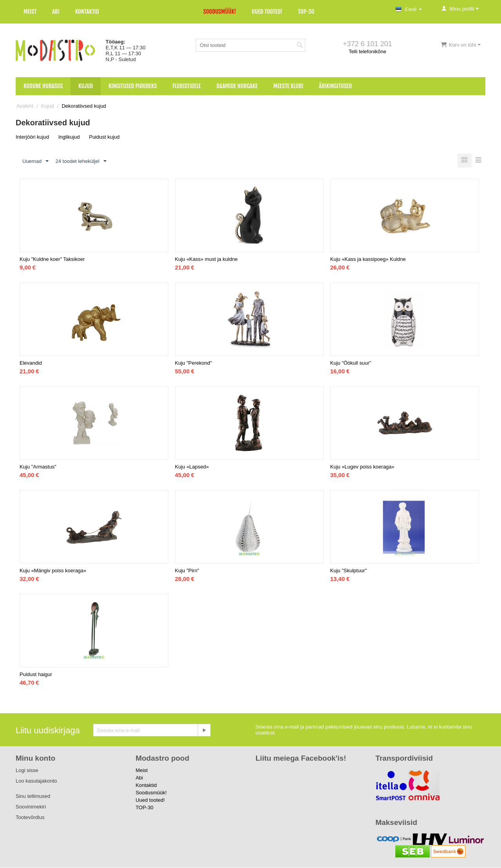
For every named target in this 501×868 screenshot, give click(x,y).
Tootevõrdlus (30, 818)
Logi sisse (27, 771)
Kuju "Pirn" (187, 571)
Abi (56, 12)
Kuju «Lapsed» (192, 467)
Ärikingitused (335, 86)
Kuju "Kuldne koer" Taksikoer (52, 259)
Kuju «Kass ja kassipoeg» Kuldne (368, 259)
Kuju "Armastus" (38, 467)
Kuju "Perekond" (194, 363)
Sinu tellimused (33, 797)
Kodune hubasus (43, 86)
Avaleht (25, 106)
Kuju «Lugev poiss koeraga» (362, 467)
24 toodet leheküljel (81, 161)
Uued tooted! (267, 12)
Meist (30, 12)
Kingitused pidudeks (132, 86)
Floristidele (187, 86)
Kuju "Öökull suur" (351, 363)
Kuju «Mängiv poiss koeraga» (53, 571)
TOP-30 (306, 12)
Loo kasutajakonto (36, 781)
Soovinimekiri (31, 807)
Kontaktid (87, 12)
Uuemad (35, 161)
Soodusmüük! (220, 12)
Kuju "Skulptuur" (349, 571)
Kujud (86, 86)
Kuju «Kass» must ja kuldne (206, 259)
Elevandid (31, 363)
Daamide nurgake (237, 86)
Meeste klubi (288, 86)
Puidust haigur (36, 675)
